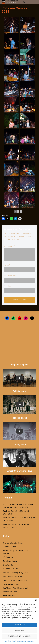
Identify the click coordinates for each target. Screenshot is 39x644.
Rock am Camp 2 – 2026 (13, 518)
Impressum (30, 641)
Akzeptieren (19, 625)
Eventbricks (8, 565)
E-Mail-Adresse (11, 276)
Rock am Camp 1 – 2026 (13, 511)
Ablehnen (19, 631)
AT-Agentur (8, 557)
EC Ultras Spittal (10, 561)
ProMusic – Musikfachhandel (15, 588)
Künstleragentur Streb (13, 576)
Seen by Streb (9, 596)
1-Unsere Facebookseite (13, 543)
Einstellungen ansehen (19, 636)
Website (7, 286)
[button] (36, 600)
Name (7, 265)
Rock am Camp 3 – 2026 (13, 524)
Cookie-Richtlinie (11, 641)
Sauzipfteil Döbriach (12, 592)
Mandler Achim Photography (15, 580)
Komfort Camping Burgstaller (16, 573)
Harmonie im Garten (12, 569)
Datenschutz (22, 641)
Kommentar (9, 246)
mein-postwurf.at (11, 584)
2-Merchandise (10, 547)
